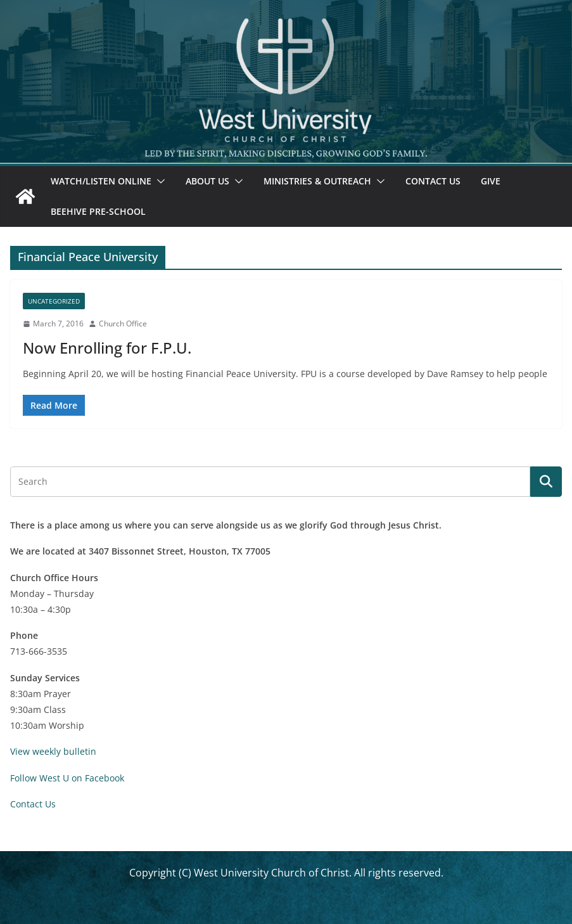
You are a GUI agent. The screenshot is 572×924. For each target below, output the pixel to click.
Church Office (123, 324)
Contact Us (433, 181)
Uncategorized (54, 301)
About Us (207, 181)
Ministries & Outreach (317, 181)
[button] (158, 181)
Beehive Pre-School (98, 211)
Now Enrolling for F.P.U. (107, 348)
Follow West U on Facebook (67, 778)
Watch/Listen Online (101, 181)
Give (491, 181)
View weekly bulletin (53, 751)
